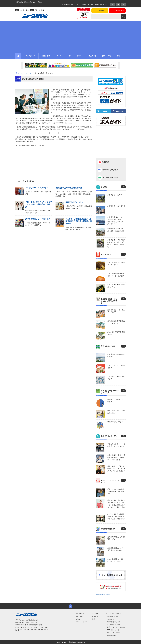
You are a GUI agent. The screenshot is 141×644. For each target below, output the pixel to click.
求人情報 (95, 614)
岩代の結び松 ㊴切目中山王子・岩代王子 (116, 322)
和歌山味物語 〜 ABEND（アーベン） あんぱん (116, 275)
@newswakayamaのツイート (103, 594)
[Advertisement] (70, 37)
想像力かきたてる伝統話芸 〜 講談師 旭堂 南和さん (116, 491)
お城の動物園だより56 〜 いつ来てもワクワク (116, 560)
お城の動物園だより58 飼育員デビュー (116, 538)
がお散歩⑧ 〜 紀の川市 (116, 195)
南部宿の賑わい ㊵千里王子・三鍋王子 (116, 311)
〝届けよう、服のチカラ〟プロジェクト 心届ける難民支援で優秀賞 (39, 204)
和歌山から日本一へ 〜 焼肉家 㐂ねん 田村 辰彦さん (116, 446)
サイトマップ (104, 5)
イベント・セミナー (82, 622)
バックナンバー (80, 614)
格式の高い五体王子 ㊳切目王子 (116, 333)
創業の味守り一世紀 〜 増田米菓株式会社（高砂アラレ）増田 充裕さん (116, 457)
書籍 (94, 619)
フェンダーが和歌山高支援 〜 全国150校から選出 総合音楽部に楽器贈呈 (79, 221)
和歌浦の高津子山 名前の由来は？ (116, 355)
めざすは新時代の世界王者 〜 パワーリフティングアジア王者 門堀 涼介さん (116, 518)
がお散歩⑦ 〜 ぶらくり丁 (116, 206)
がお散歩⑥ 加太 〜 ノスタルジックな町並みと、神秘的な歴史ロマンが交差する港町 (116, 221)
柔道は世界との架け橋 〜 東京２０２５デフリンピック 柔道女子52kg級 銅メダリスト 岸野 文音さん (116, 505)
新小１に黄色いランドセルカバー (39, 219)
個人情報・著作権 (93, 5)
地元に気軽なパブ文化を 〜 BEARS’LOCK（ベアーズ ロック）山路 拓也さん (116, 469)
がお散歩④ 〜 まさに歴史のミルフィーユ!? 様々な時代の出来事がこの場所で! (116, 243)
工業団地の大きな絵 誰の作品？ (116, 378)
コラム (78, 619)
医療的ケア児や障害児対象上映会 (69, 188)
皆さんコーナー (82, 5)
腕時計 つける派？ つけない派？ (116, 401)
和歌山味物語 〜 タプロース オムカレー (116, 264)
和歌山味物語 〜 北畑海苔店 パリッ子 (116, 286)
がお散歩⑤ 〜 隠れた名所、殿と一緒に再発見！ (116, 230)
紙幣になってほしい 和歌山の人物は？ (116, 412)
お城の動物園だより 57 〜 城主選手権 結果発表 (116, 549)
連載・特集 (79, 616)
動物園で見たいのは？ (115, 422)
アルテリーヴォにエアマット (37, 188)
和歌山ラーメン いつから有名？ (116, 367)
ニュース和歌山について (68, 5)
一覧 (123, 187)
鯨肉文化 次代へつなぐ (74, 202)
